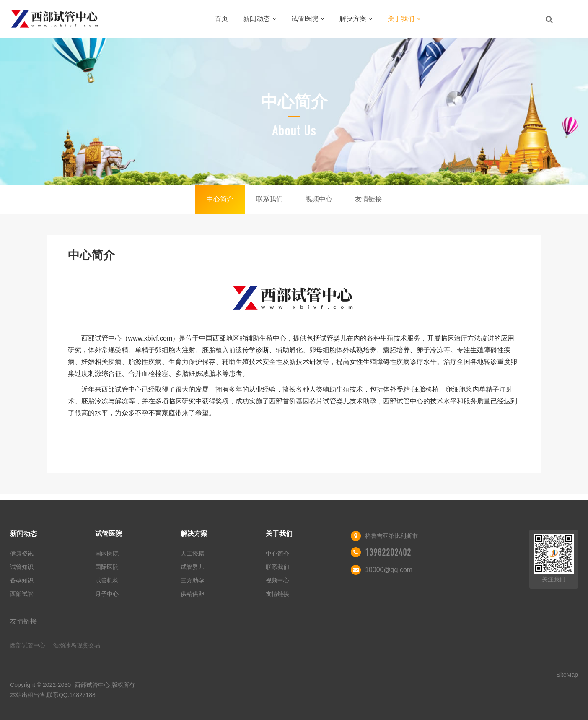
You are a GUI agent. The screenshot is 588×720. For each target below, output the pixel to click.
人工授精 (192, 554)
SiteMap (567, 675)
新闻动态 (260, 19)
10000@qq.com (389, 570)
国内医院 (107, 554)
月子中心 (107, 594)
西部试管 (22, 594)
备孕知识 (22, 580)
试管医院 (308, 19)
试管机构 (107, 580)
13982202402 (388, 552)
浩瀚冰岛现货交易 (77, 645)
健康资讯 (22, 554)
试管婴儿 (192, 567)
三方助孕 (192, 580)
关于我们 (404, 19)
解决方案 (356, 19)
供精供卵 (192, 594)
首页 (221, 19)
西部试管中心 (28, 645)
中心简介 (220, 199)
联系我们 (269, 199)
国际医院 (107, 567)
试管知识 (22, 567)
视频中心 (319, 199)
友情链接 (368, 199)
